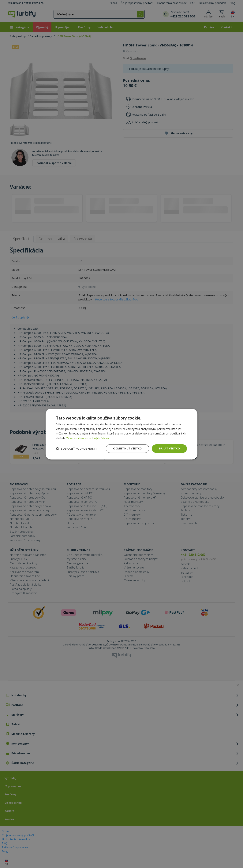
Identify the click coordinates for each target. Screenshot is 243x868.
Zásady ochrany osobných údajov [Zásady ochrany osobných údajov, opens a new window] (88, 438)
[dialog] (121, 434)
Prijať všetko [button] (169, 448)
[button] (76, 449)
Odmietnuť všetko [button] (127, 448)
